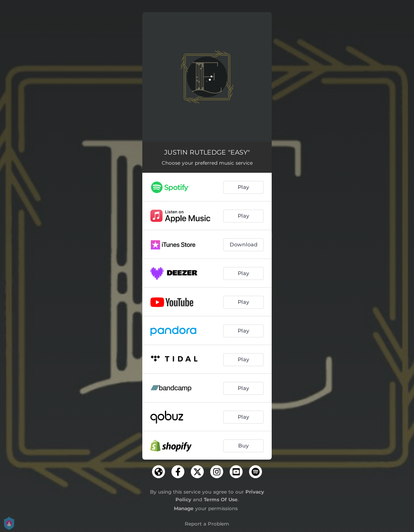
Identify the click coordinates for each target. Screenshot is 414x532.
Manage (184, 508)
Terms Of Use (221, 499)
